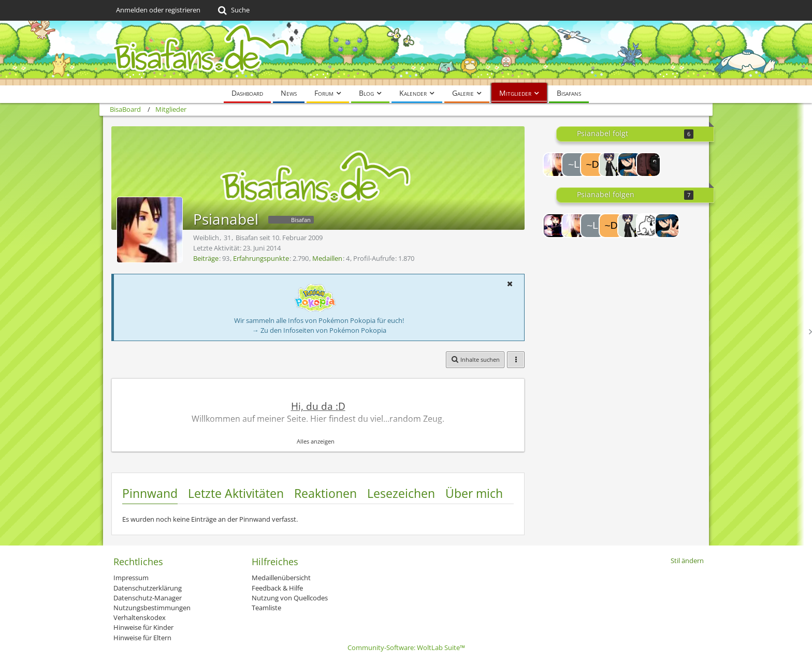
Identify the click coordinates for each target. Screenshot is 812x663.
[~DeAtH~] (592, 165)
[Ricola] (611, 165)
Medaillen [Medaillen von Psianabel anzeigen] (327, 258)
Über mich (474, 493)
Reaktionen (325, 493)
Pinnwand (150, 493)
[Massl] (555, 165)
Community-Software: (406, 647)
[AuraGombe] (648, 165)
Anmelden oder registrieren (158, 10)
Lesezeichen (401, 493)
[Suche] (233, 10)
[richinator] (648, 226)
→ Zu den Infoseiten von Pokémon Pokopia (319, 330)
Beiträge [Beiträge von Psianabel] (206, 258)
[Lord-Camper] (555, 226)
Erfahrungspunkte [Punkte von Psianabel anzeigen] (261, 258)
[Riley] (630, 165)
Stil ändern (687, 561)
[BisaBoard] (406, 53)
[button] (510, 284)
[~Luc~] (574, 165)
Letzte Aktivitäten (236, 493)
